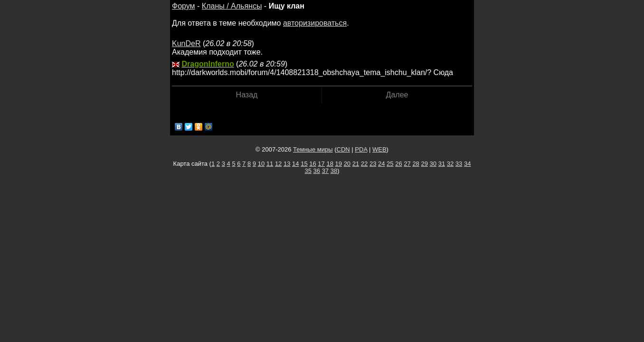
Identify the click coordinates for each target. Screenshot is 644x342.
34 (467, 164)
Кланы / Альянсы (232, 6)
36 (317, 171)
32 (450, 164)
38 (334, 171)
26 (398, 164)
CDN (343, 149)
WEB (379, 149)
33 (459, 164)
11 (270, 164)
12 (278, 164)
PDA (361, 149)
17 (321, 164)
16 (313, 164)
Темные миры (313, 149)
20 (347, 164)
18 (330, 164)
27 (407, 164)
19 (339, 164)
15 (304, 164)
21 (356, 164)
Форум (184, 6)
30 (433, 164)
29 (424, 164)
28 (416, 164)
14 (295, 164)
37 (325, 171)
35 (308, 171)
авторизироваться (315, 23)
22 (364, 164)
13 (287, 164)
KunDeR (186, 43)
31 (442, 164)
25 (390, 164)
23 (373, 164)
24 (381, 164)
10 (261, 164)
